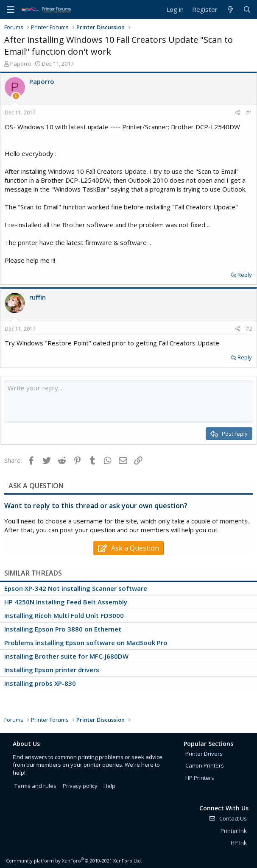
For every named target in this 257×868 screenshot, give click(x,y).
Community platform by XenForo (74, 861)
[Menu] (11, 10)
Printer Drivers (204, 754)
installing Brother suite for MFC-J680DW (66, 656)
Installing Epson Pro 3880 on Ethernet (63, 629)
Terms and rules (35, 786)
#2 (249, 329)
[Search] (247, 10)
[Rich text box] (128, 402)
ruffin (38, 297)
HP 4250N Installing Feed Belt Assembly (66, 602)
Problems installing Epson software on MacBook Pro (86, 643)
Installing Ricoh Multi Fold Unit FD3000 (64, 615)
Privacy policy (80, 786)
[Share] (238, 113)
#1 (249, 113)
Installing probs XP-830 (40, 683)
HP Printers (200, 778)
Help (109, 786)
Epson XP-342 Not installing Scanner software (76, 588)
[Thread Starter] (16, 96)
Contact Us (228, 818)
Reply (245, 275)
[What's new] (230, 10)
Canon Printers (205, 765)
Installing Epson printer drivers (52, 670)
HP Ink (239, 843)
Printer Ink (234, 831)
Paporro (21, 64)
